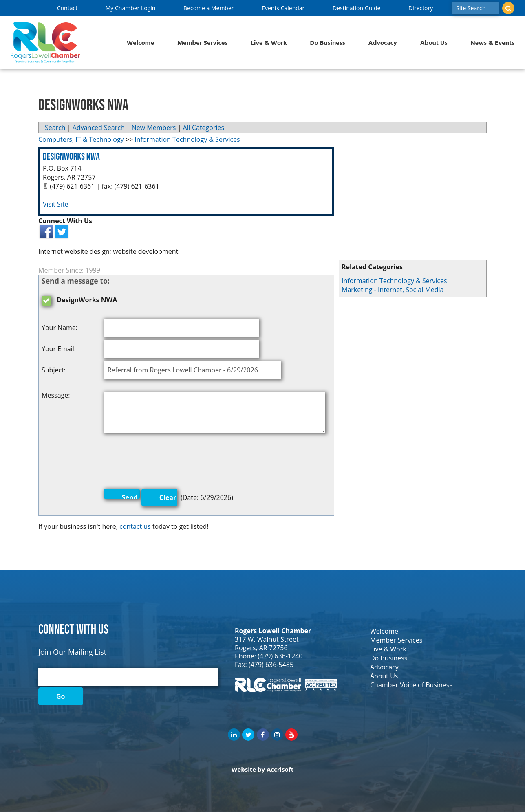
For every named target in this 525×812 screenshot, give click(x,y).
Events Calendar (283, 8)
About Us (434, 43)
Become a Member (208, 8)
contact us (135, 526)
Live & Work (269, 43)
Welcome (140, 43)
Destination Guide (356, 8)
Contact (67, 8)
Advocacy (383, 43)
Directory (421, 8)
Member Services (202, 43)
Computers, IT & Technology (81, 139)
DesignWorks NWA (71, 157)
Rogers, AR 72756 (261, 648)
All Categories (204, 128)
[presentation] (166, 462)
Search (55, 128)
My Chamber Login (131, 8)
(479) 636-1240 (280, 656)
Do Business (328, 43)
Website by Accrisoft (262, 769)
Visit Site (56, 204)
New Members (154, 128)
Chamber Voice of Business (411, 685)
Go (61, 696)
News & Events (493, 43)
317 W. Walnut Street (267, 639)
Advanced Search (99, 128)
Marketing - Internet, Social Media (393, 290)
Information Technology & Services (394, 281)
